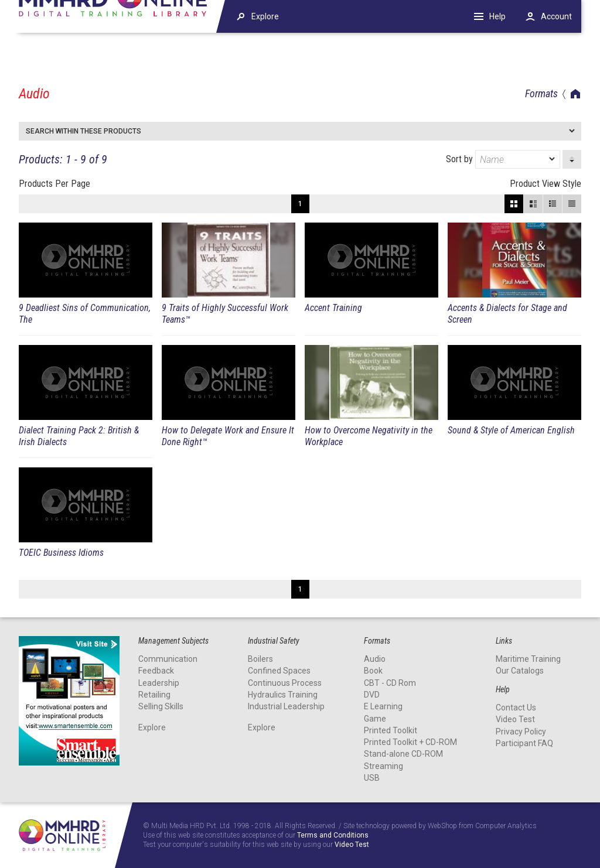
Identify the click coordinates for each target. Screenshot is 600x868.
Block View (514, 204)
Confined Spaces (279, 671)
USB (372, 778)
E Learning (383, 706)
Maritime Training (528, 659)
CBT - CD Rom (390, 683)
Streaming (383, 766)
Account (556, 16)
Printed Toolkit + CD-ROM (410, 742)
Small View (553, 204)
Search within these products (83, 131)
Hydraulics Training (283, 695)
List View (572, 204)
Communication (168, 659)
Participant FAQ (524, 743)
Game (375, 719)
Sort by (503, 159)
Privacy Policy (521, 732)
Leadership (159, 683)
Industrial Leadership (286, 706)
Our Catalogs (520, 671)
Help (497, 16)
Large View (533, 204)
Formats (541, 93)
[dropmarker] (553, 159)
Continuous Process (285, 683)
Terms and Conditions (333, 835)
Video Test (515, 719)
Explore (152, 727)
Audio (375, 659)
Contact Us (516, 708)
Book (373, 671)
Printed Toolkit (391, 730)
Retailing (154, 695)
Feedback (156, 671)
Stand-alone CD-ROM (403, 754)
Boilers (260, 659)
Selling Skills (161, 706)
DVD (372, 695)
